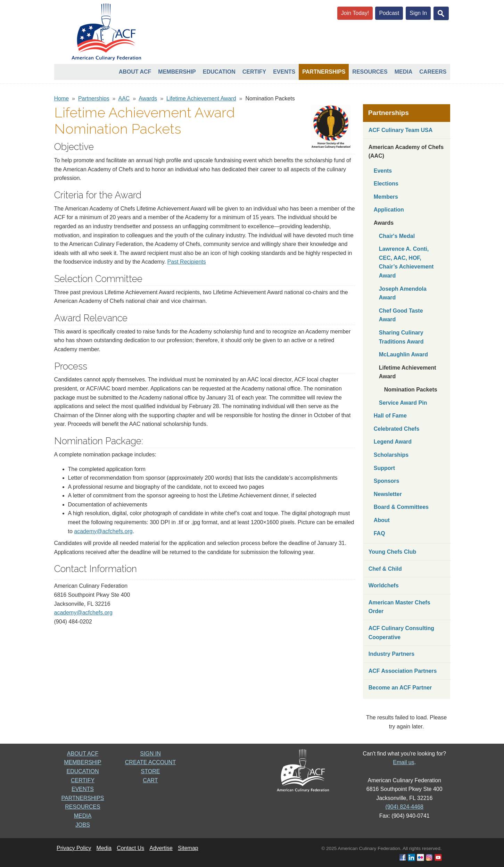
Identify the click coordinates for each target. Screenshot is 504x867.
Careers (433, 72)
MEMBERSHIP (83, 762)
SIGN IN (150, 754)
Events (284, 72)
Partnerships (324, 72)
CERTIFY (83, 780)
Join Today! (355, 13)
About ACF (135, 72)
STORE (151, 771)
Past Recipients (187, 262)
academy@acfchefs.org (103, 531)
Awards (148, 98)
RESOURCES (82, 807)
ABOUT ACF (83, 754)
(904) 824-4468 (404, 807)
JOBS (83, 825)
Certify (254, 72)
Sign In (418, 13)
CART (150, 780)
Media (404, 72)
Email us (403, 762)
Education (219, 72)
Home (62, 98)
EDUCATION (82, 771)
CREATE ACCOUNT (150, 762)
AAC (124, 98)
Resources (370, 72)
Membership (177, 72)
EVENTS (83, 789)
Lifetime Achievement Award (201, 98)
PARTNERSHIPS (83, 798)
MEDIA (83, 816)
